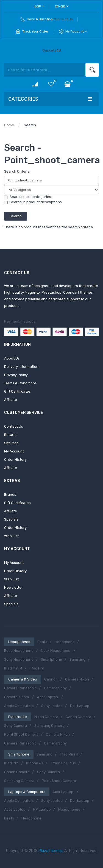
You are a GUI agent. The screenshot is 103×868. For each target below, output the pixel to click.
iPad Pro (37, 668)
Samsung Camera (49, 726)
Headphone (65, 642)
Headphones (19, 642)
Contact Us (64, 19)
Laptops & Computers (27, 792)
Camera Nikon (77, 679)
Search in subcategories (28, 197)
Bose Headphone (19, 651)
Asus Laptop (15, 809)
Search (30, 125)
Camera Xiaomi (17, 697)
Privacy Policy (16, 375)
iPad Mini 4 (13, 668)
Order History (15, 460)
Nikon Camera (46, 717)
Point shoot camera (21, 734)
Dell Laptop (80, 706)
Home (9, 125)
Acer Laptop (48, 697)
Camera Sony (55, 688)
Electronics (18, 717)
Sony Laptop (52, 706)
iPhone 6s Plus (63, 763)
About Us (12, 358)
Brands (10, 495)
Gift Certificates (17, 391)
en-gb (62, 6)
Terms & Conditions (20, 383)
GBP (39, 6)
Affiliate (11, 400)
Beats (42, 642)
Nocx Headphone (56, 651)
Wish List (11, 536)
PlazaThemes (51, 851)
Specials (11, 519)
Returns (11, 435)
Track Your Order (35, 31)
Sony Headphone (19, 659)
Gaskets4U (52, 50)
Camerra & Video (23, 679)
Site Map (11, 443)
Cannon (51, 679)
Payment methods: (20, 321)
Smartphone (51, 659)
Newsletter (13, 587)
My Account (76, 31)
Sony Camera (16, 726)
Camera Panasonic (20, 688)
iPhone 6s (35, 763)
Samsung (77, 659)
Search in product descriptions (33, 202)
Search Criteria (17, 171)
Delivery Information (21, 367)
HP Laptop (42, 809)
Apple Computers (19, 706)
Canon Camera (78, 717)
